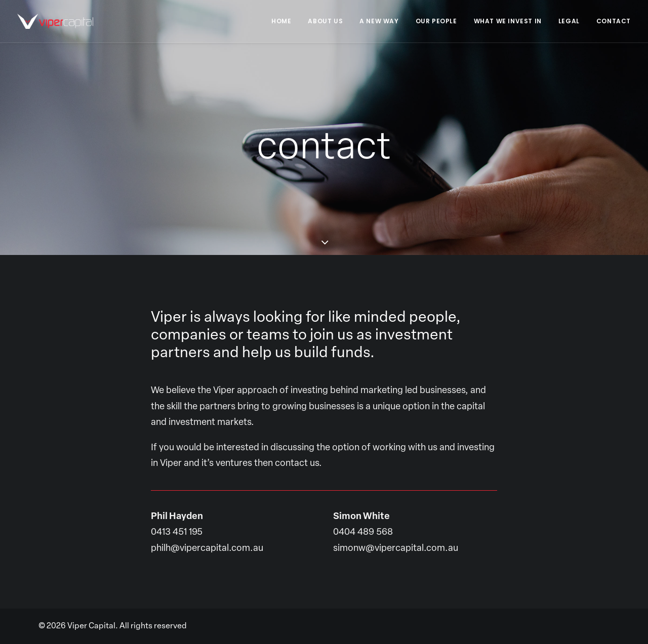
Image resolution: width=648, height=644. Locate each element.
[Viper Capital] (55, 21)
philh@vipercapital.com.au (207, 558)
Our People (436, 21)
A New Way (379, 21)
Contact (614, 21)
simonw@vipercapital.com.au (396, 558)
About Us (325, 21)
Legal (569, 21)
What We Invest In (508, 21)
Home (281, 21)
